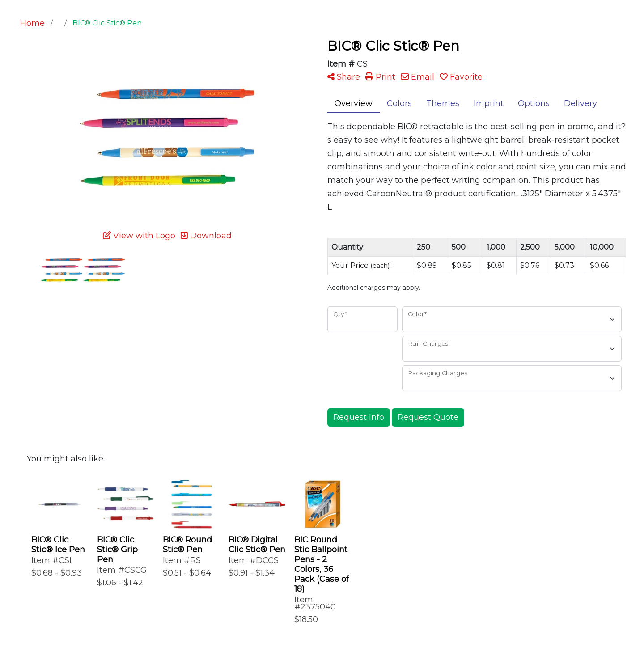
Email (417, 77)
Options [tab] (534, 103)
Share (344, 77)
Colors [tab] (399, 103)
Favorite (461, 77)
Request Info (359, 417)
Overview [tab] (354, 103)
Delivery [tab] (580, 103)
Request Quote (428, 417)
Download (206, 236)
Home (32, 23)
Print (380, 77)
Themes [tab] (443, 103)
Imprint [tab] (489, 103)
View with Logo (139, 236)
